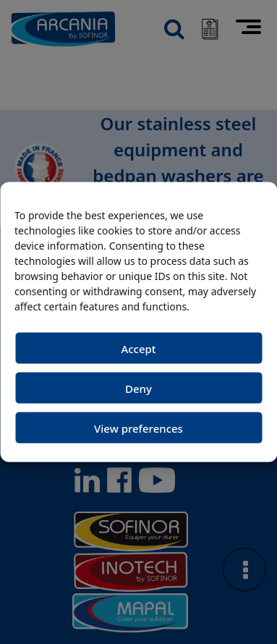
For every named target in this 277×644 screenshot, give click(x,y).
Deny (138, 388)
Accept (138, 348)
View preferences (138, 428)
